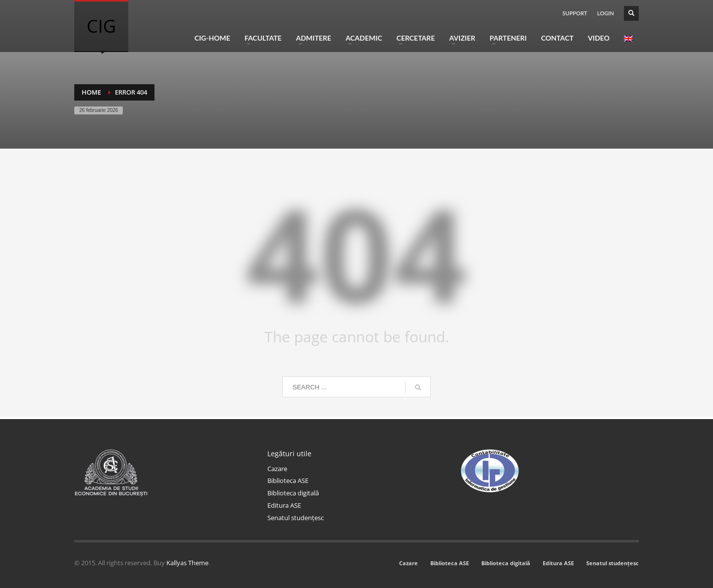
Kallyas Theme (187, 563)
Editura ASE (284, 505)
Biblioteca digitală (293, 493)
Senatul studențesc (296, 518)
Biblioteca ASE (288, 481)
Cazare (277, 469)
